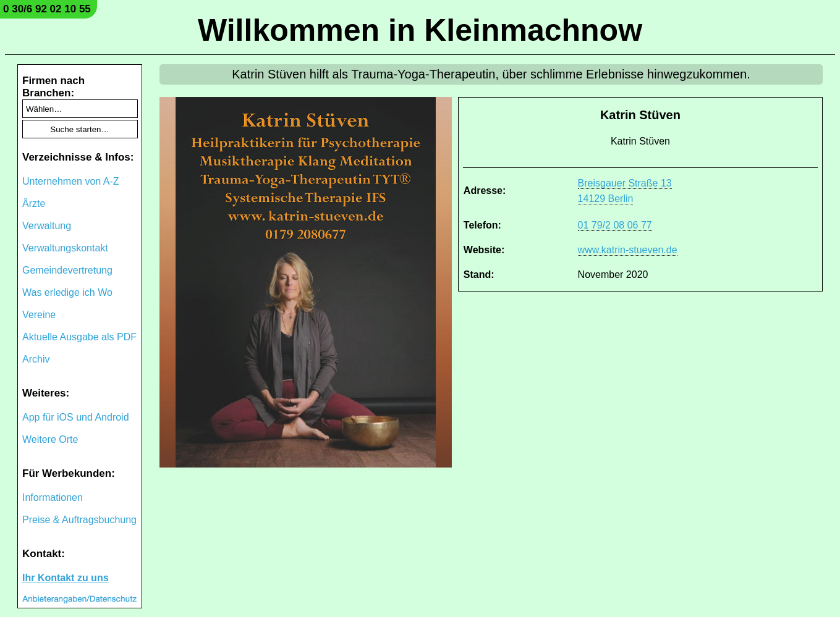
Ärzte (34, 204)
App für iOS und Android (76, 417)
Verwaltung (47, 226)
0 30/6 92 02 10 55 (47, 9)
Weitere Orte (50, 439)
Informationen (53, 497)
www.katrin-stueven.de (628, 250)
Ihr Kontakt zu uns (66, 578)
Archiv (36, 359)
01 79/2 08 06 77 (615, 225)
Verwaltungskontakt (65, 248)
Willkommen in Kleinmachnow (420, 30)
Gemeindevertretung (67, 270)
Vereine (39, 315)
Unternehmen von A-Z (71, 181)
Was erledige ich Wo (67, 292)
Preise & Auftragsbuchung (79, 520)
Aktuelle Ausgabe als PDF (79, 337)
